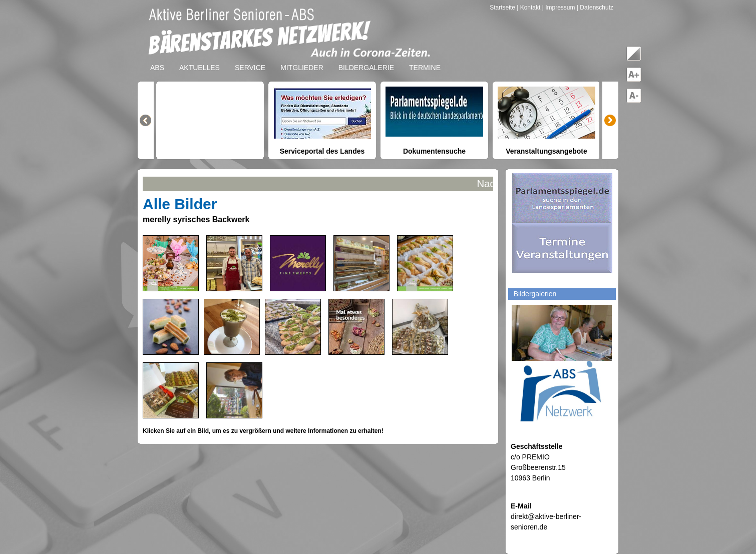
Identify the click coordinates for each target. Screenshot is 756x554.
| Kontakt (529, 8)
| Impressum (559, 8)
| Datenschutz (595, 8)
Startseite (503, 8)
